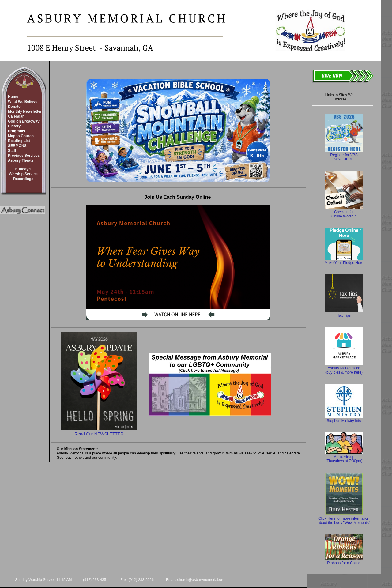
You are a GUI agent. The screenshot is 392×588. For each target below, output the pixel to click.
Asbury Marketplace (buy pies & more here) (344, 368)
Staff (12, 151)
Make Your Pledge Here (344, 261)
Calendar (16, 116)
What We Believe (23, 102)
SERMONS (17, 146)
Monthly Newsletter (25, 111)
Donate (14, 107)
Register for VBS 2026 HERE (344, 155)
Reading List (19, 141)
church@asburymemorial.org (201, 580)
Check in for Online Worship (344, 212)
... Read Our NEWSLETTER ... (99, 434)
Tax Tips (344, 313)
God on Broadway (24, 121)
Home (13, 97)
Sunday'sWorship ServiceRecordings (23, 174)
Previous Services (24, 156)
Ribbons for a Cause (344, 561)
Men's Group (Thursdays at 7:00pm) (344, 457)
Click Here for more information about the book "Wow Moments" (344, 518)
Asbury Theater (21, 160)
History (14, 126)
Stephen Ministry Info (344, 419)
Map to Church (21, 136)
